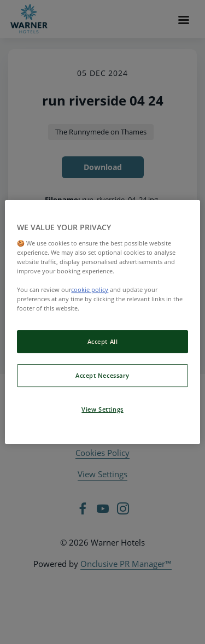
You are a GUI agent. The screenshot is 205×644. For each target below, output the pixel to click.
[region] (102, 322)
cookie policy (90, 289)
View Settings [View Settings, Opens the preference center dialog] (102, 409)
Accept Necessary (102, 375)
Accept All (103, 341)
